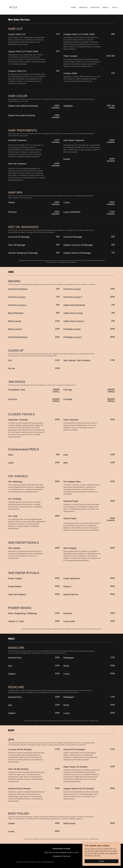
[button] (106, 8)
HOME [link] (73, 8)
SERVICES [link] (83, 8)
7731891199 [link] (66, 856)
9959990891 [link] (57, 856)
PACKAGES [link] (95, 8)
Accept (102, 862)
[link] (13, 7)
